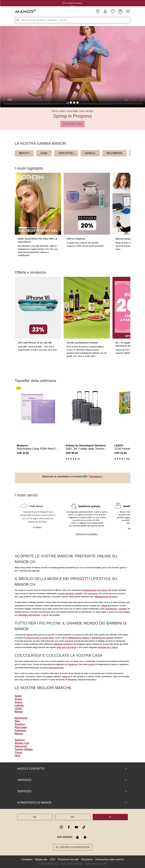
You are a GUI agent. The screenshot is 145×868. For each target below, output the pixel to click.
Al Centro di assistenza (72, 847)
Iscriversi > (96, 477)
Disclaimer (87, 859)
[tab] (68, 103)
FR (72, 817)
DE (35, 817)
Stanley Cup (22, 743)
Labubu (19, 705)
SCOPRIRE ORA (72, 124)
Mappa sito (41, 859)
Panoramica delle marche (110, 859)
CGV (53, 859)
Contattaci (27, 859)
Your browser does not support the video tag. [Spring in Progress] (72, 67)
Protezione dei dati (68, 859)
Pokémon (20, 731)
